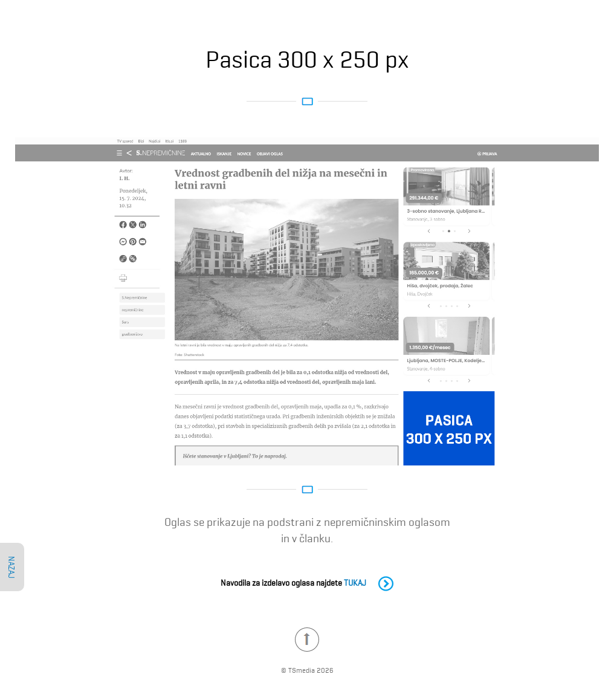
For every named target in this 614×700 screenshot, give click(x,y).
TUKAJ (369, 582)
